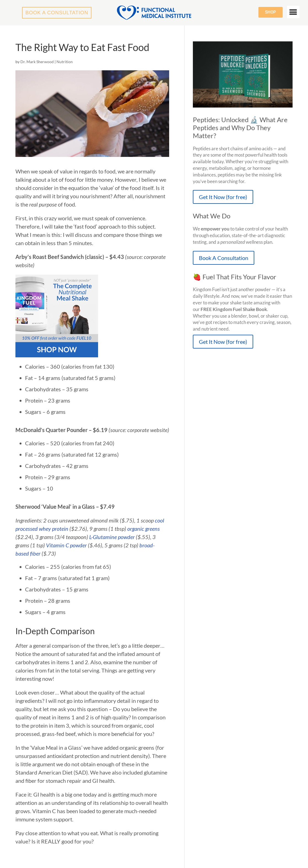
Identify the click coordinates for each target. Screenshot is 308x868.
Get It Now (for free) (223, 197)
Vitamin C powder (66, 545)
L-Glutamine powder (112, 537)
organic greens (144, 529)
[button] (293, 12)
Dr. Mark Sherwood (37, 62)
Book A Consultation (224, 258)
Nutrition (65, 62)
